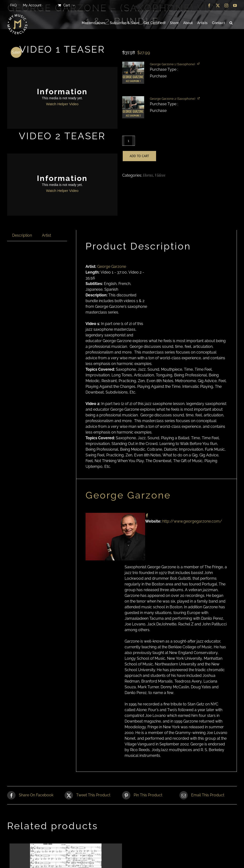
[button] (231, 23)
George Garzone (112, 267)
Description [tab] (22, 235)
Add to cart (139, 156)
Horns (148, 175)
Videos (160, 175)
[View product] (199, 63)
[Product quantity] (128, 141)
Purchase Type (164, 69)
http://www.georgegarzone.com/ (192, 521)
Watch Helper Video (62, 104)
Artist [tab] (46, 235)
